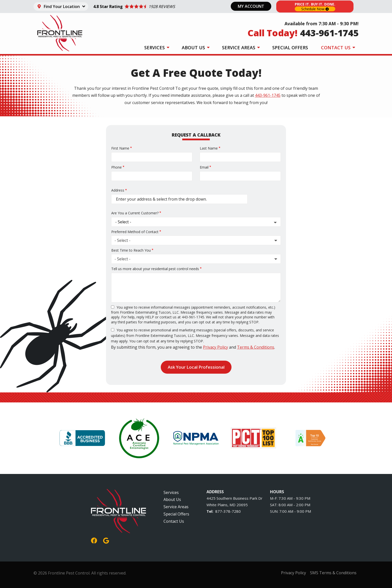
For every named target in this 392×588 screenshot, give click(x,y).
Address (118, 190)
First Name (120, 148)
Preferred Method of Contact (135, 232)
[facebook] (94, 540)
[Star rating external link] (134, 7)
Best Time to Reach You (131, 250)
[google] (106, 540)
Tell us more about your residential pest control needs (155, 269)
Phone (116, 167)
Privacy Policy (215, 347)
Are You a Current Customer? (135, 213)
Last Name (209, 148)
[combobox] (196, 240)
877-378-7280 (228, 511)
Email (204, 167)
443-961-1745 (268, 95)
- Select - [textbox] (122, 240)
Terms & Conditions (256, 347)
